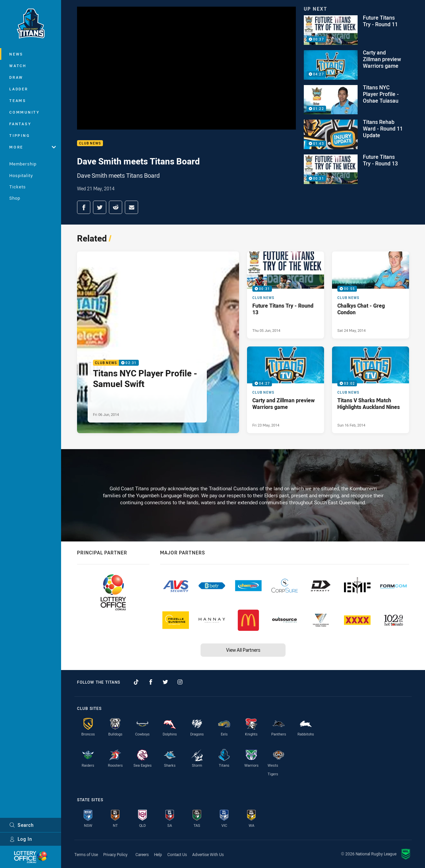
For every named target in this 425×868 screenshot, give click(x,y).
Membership (23, 164)
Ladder (19, 89)
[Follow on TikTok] (136, 682)
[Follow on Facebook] (151, 682)
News (16, 54)
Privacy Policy (115, 854)
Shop (15, 198)
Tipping (20, 135)
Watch (18, 66)
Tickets (18, 187)
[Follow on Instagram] (180, 682)
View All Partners (243, 650)
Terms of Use (86, 854)
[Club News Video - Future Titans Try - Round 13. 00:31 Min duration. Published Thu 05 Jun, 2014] (286, 295)
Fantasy (20, 124)
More (33, 147)
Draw (16, 77)
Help (158, 854)
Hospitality (21, 175)
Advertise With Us (208, 854)
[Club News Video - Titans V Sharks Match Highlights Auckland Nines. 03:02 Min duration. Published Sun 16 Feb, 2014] (371, 390)
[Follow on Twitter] (165, 682)
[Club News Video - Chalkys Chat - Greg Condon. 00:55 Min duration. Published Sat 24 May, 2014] (371, 295)
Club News (90, 143)
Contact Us (177, 854)
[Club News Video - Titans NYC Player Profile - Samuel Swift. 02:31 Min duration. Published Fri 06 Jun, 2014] (158, 342)
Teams (18, 100)
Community (25, 112)
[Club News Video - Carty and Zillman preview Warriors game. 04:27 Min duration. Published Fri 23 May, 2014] (286, 390)
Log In (21, 839)
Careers (142, 854)
